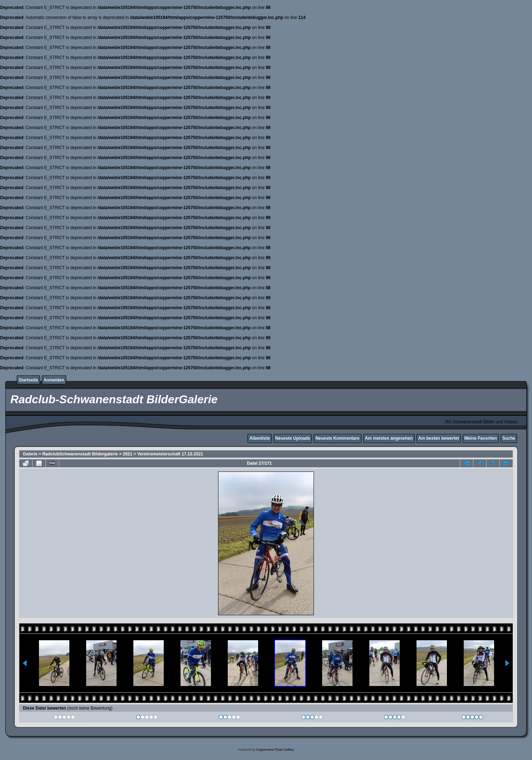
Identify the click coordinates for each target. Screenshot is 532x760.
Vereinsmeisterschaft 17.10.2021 (170, 454)
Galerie (30, 454)
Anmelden (54, 380)
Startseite (28, 380)
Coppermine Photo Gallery (275, 750)
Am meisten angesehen (389, 438)
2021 (127, 454)
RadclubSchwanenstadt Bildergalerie (80, 454)
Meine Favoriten (481, 438)
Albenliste (259, 438)
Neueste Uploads (293, 438)
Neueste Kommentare (337, 438)
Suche (509, 438)
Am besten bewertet (439, 438)
